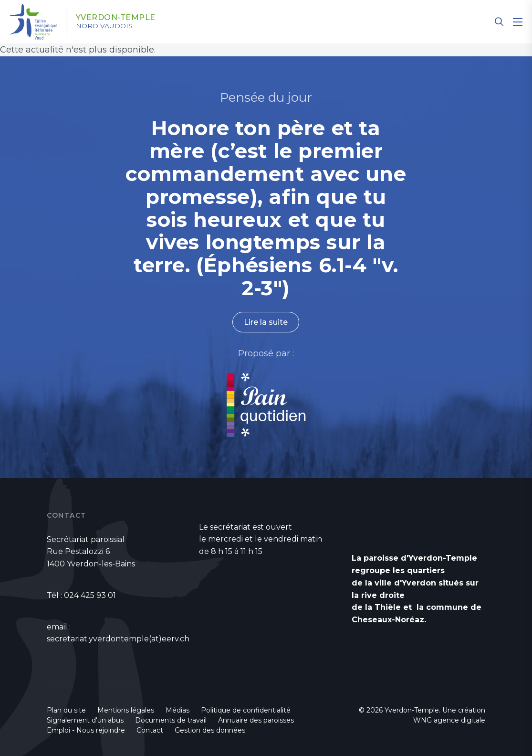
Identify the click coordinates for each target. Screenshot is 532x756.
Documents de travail (171, 720)
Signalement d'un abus (85, 720)
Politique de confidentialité (246, 710)
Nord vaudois (105, 26)
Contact (150, 730)
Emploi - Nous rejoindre (86, 730)
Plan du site (66, 710)
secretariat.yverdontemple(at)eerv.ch (118, 639)
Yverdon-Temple (116, 18)
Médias (177, 710)
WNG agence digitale (449, 720)
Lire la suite (266, 322)
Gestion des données (210, 730)
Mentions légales (126, 710)
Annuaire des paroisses (256, 720)
